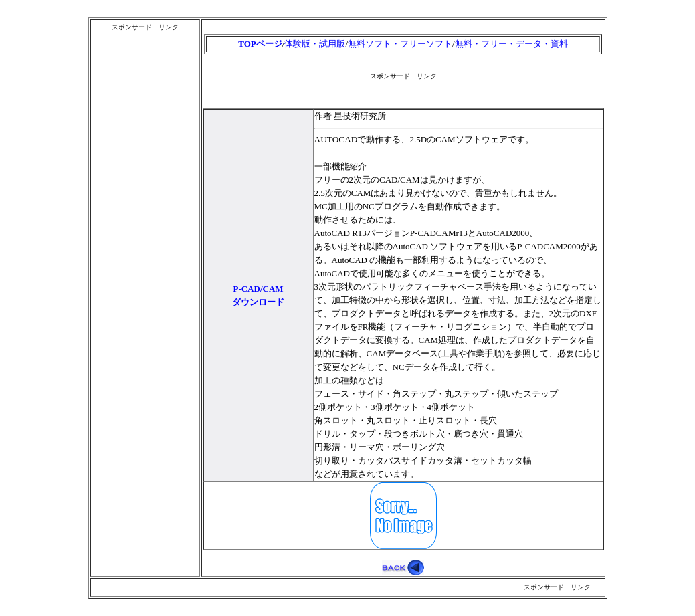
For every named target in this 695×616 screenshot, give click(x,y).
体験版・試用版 (315, 44)
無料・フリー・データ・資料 (511, 44)
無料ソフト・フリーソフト (400, 44)
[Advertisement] (145, 235)
